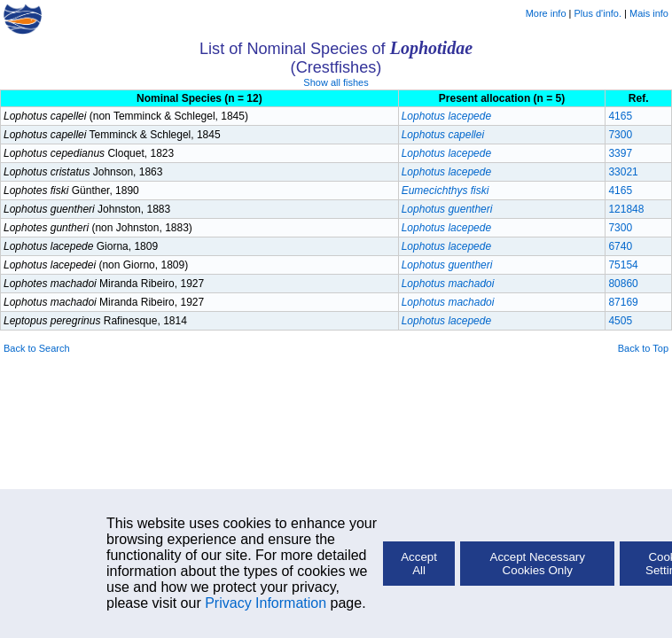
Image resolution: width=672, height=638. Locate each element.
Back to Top (643, 348)
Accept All (419, 564)
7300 (620, 135)
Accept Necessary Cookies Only (538, 564)
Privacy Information (266, 603)
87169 (623, 302)
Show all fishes (336, 82)
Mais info (649, 13)
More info (546, 13)
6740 (620, 246)
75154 (623, 265)
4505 (620, 321)
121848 (626, 209)
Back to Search (37, 348)
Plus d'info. (598, 13)
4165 (620, 116)
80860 (623, 284)
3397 (620, 153)
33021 (623, 172)
